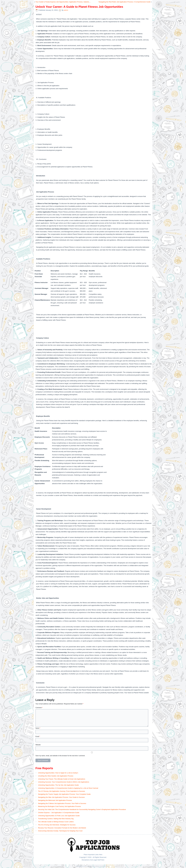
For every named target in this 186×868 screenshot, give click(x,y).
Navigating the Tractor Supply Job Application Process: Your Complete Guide (64, 794)
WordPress (86, 866)
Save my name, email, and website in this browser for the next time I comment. (60, 756)
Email (38, 736)
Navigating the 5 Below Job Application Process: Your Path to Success (62, 803)
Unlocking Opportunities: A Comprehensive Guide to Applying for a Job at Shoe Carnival (68, 788)
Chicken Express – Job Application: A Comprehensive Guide (59, 813)
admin (66, 10)
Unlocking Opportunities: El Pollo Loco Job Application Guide (59, 816)
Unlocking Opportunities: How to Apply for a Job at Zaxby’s (58, 773)
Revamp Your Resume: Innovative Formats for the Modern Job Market (62, 828)
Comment (39, 708)
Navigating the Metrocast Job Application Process (55, 800)
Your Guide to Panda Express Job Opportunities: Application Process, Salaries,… (63, 2)
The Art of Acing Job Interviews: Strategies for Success (57, 825)
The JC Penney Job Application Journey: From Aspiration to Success (61, 791)
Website (38, 745)
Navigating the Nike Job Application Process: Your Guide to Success (61, 797)
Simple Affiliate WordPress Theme (101, 866)
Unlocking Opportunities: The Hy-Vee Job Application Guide (58, 785)
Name (38, 728)
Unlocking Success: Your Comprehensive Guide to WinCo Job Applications (64, 782)
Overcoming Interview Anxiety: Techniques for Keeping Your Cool (60, 831)
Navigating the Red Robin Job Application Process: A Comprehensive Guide (124, 2)
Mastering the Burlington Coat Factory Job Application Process (59, 806)
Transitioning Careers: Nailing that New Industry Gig (56, 819)
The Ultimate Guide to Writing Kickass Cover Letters (56, 822)
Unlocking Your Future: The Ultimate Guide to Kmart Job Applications (62, 779)
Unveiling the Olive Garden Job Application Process (56, 776)
